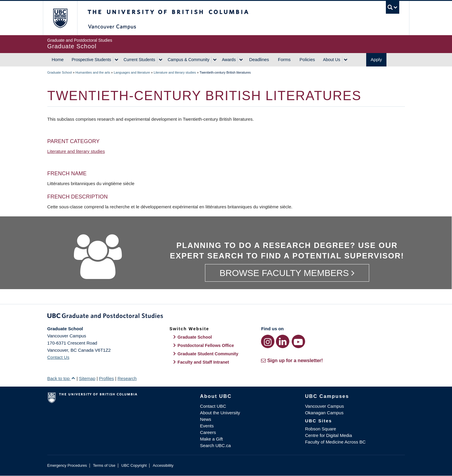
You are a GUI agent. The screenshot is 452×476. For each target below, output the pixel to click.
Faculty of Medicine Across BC (335, 442)
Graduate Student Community (208, 354)
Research (127, 378)
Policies (307, 59)
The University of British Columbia (60, 18)
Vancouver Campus (325, 406)
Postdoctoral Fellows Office (206, 345)
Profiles (106, 378)
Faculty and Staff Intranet (203, 362)
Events (207, 426)
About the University (220, 413)
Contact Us (58, 357)
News (206, 419)
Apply (376, 59)
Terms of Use (104, 465)
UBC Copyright (134, 465)
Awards (229, 60)
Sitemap (87, 378)
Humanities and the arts (93, 72)
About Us (332, 60)
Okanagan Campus (324, 413)
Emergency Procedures (67, 465)
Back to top (61, 378)
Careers (208, 432)
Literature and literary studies (175, 72)
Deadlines (259, 59)
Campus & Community (189, 60)
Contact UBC (213, 406)
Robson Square (321, 429)
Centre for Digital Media (329, 435)
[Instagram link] (268, 341)
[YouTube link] (298, 341)
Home (58, 59)
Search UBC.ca (215, 445)
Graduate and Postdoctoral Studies (226, 317)
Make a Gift (211, 439)
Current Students (139, 60)
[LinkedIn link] (283, 341)
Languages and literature (132, 72)
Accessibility (163, 465)
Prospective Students (91, 60)
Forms (284, 59)
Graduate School (60, 72)
